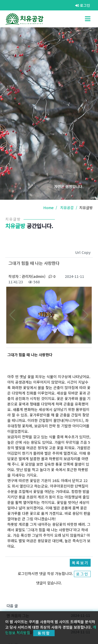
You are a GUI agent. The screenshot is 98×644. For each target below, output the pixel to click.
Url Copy (83, 252)
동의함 (44, 633)
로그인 (83, 5)
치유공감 (67, 208)
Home (48, 208)
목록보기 (80, 563)
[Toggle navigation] (88, 19)
